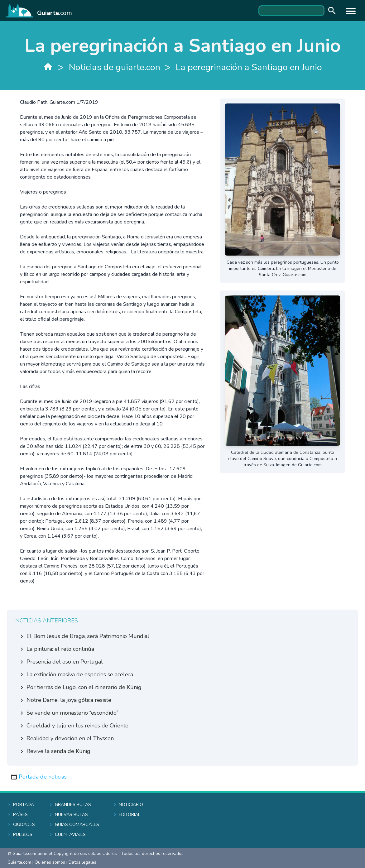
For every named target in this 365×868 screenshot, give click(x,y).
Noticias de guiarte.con (115, 67)
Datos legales (82, 862)
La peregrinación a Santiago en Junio (249, 67)
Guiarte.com (19, 862)
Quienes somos (50, 862)
